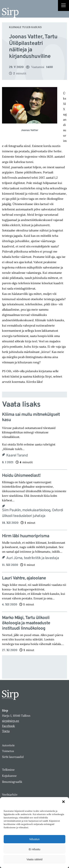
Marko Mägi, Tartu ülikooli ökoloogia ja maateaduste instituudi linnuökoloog (26, 623)
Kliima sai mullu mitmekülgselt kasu (31, 417)
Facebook (8, 726)
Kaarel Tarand (17, 456)
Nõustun (35, 839)
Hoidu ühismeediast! (21, 476)
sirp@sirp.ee (11, 721)
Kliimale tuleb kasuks (25, 27)
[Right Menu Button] (63, 6)
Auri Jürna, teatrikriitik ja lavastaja (33, 558)
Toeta (6, 731)
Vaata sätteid (34, 859)
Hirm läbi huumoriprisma (26, 536)
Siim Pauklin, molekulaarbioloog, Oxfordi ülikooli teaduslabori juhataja (32, 513)
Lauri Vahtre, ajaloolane (24, 578)
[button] (63, 802)
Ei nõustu (34, 849)
